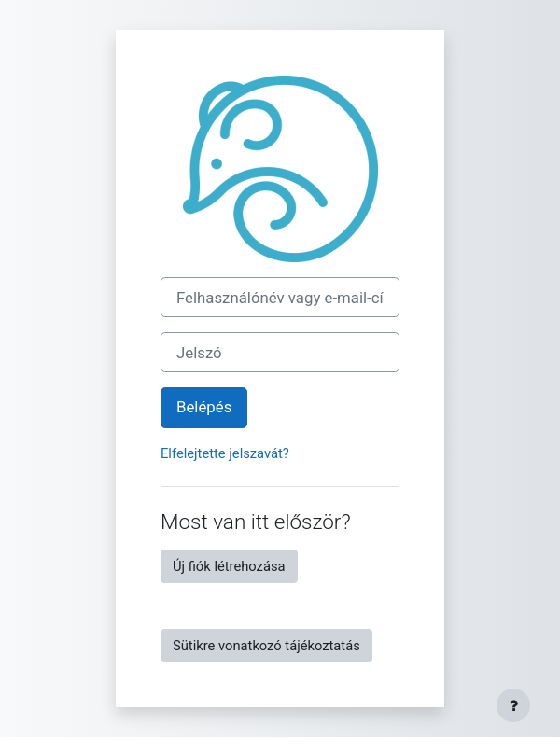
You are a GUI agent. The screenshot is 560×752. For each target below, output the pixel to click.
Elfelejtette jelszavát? (225, 453)
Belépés (204, 407)
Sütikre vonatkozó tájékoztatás (266, 646)
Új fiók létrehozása (229, 566)
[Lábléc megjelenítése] (513, 705)
